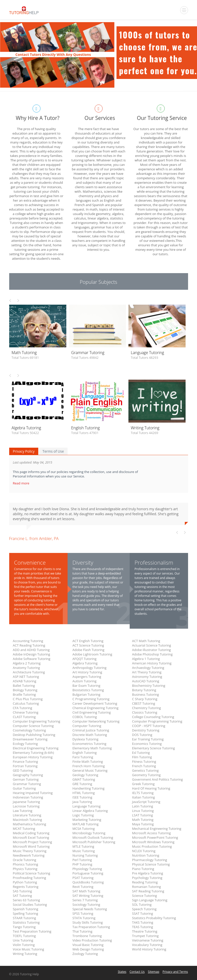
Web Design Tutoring (88, 949)
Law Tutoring (23, 811)
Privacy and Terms (175, 972)
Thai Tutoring (82, 931)
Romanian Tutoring (147, 887)
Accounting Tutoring (28, 641)
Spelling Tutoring (26, 913)
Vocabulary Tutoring (147, 945)
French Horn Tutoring (89, 766)
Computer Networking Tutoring (96, 721)
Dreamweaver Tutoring (30, 739)
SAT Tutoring (22, 896)
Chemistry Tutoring (147, 708)
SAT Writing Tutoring (88, 896)
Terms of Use (53, 451)
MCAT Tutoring (24, 829)
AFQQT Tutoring (85, 659)
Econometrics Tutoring (90, 744)
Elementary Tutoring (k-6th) (33, 753)
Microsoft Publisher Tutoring (94, 842)
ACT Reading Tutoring (29, 645)
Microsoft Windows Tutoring (153, 842)
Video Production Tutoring (92, 940)
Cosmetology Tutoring (29, 730)
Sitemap (154, 972)
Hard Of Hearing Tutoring (151, 788)
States (122, 972)
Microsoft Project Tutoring (33, 842)
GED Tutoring (23, 770)
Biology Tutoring (25, 690)
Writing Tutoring (25, 954)
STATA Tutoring (84, 918)
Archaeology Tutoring (148, 668)
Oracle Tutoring (25, 860)
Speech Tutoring (144, 909)
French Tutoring (144, 766)
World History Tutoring (149, 949)
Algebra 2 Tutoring (27, 663)
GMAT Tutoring (84, 779)
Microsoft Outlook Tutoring (93, 837)
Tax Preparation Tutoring (91, 927)
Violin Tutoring (24, 945)
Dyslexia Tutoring (86, 739)
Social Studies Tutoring (30, 905)
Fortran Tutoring (25, 766)
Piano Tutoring (143, 869)
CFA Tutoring (23, 708)
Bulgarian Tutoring (86, 694)
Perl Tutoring (82, 860)
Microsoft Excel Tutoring (31, 837)
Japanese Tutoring (26, 802)
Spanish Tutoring (26, 909)
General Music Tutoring (90, 770)
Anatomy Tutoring (26, 668)
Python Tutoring (25, 882)
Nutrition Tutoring (146, 855)
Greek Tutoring (143, 784)
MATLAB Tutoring (86, 824)
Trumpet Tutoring (145, 936)
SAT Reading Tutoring (148, 891)
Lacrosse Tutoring (26, 806)
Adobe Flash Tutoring (89, 650)
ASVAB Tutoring (25, 681)
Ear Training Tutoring (148, 739)
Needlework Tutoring (29, 855)
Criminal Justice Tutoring (91, 730)
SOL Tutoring (142, 905)
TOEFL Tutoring (24, 936)
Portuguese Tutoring (88, 873)
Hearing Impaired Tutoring (33, 793)
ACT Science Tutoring (88, 645)
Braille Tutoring (24, 694)
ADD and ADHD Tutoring (31, 650)
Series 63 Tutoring (26, 900)
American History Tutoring (152, 663)
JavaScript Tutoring (146, 802)
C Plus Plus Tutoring (28, 699)
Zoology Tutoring (85, 954)
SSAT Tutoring (143, 913)
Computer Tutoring (87, 726)
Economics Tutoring (147, 744)
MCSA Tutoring (84, 829)
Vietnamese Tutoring (148, 940)
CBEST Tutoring (144, 703)
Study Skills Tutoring (88, 922)
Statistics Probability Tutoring (154, 918)
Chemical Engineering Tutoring (96, 708)
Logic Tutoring (83, 815)
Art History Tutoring (87, 672)
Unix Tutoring (23, 940)
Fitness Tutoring (144, 762)
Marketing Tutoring (87, 820)
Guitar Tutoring (24, 788)
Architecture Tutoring (29, 672)
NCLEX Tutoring (144, 851)
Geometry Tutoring (146, 775)
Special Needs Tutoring (90, 909)
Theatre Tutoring (145, 931)
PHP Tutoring (82, 864)
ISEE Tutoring (82, 797)
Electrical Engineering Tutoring (36, 748)
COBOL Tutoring (85, 717)
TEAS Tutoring (143, 927)
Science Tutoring (145, 896)
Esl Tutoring (141, 753)
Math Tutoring (143, 820)
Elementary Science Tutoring (154, 748)
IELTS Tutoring (143, 793)
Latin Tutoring (143, 806)
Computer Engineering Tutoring (37, 721)
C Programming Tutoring (91, 699)
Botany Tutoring (144, 690)
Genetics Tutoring (145, 770)
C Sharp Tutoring (145, 699)
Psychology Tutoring (147, 878)
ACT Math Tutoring (146, 641)
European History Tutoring (33, 757)
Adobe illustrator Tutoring (152, 650)
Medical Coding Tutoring (31, 833)
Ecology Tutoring (25, 744)
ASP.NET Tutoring (26, 677)
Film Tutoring (142, 757)
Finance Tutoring (25, 762)
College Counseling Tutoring (153, 717)
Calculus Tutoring (26, 703)
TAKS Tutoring (143, 922)
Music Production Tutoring (152, 846)
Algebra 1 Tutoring (146, 659)
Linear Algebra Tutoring (90, 811)
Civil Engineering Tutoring (92, 712)
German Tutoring (26, 779)
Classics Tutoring (145, 712)
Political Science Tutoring (32, 873)
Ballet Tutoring (24, 686)
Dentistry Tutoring (146, 730)
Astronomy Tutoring (147, 677)
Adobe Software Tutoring (32, 659)
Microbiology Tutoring (89, 833)
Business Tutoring (146, 694)
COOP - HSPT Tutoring (149, 726)
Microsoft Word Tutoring (31, 846)
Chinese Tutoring (26, 712)
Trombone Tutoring (87, 936)
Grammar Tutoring (27, 784)
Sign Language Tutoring (150, 900)
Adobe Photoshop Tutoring (152, 654)
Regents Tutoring (26, 887)
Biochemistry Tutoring (149, 686)
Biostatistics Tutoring (88, 690)
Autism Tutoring (85, 681)
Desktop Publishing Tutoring (34, 735)
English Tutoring (85, 753)
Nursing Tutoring (85, 855)
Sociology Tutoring (86, 905)
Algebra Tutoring (85, 663)
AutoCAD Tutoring (146, 681)
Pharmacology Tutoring (150, 860)
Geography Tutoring (28, 775)
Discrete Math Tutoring (90, 735)
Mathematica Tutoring (30, 824)
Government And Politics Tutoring (158, 779)
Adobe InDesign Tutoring (32, 654)
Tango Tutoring (24, 927)
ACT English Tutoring (88, 641)
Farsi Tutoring (83, 757)
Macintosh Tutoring (28, 820)
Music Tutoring (84, 851)
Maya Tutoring (143, 824)
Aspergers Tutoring (87, 677)
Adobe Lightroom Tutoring (92, 654)
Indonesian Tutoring (28, 797)
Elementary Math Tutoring (92, 748)
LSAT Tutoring (143, 815)
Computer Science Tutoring (33, 726)
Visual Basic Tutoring (88, 945)
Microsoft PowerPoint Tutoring (155, 837)
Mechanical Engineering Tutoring (157, 829)
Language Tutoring (87, 806)
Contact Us (137, 972)
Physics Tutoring (25, 869)
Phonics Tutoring (26, 864)
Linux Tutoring (143, 811)
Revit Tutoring (83, 887)
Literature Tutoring (27, 815)
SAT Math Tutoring (86, 891)
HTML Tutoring (84, 793)
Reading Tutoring (145, 882)
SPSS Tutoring (83, 913)
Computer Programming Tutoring (157, 721)
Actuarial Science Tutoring (152, 645)
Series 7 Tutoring (85, 900)
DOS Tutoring (142, 735)
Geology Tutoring (85, 775)
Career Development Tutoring (95, 703)
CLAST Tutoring (24, 717)
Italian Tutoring (144, 797)
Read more (22, 483)
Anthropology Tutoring (90, 668)
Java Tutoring (82, 802)
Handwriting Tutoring (89, 788)
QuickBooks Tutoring (88, 882)
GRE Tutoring (82, 784)
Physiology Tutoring (87, 869)
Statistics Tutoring (26, 922)
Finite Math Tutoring (88, 762)
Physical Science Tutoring (151, 864)
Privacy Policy (24, 451)
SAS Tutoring (22, 891)
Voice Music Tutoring (29, 949)
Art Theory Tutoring (147, 672)
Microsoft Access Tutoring (152, 833)
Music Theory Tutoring (30, 851)
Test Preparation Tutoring (32, 931)
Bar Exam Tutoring (86, 686)
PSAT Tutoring (83, 878)
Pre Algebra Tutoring (148, 873)
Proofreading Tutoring (30, 878)
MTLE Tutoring (83, 846)
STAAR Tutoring (24, 918)
